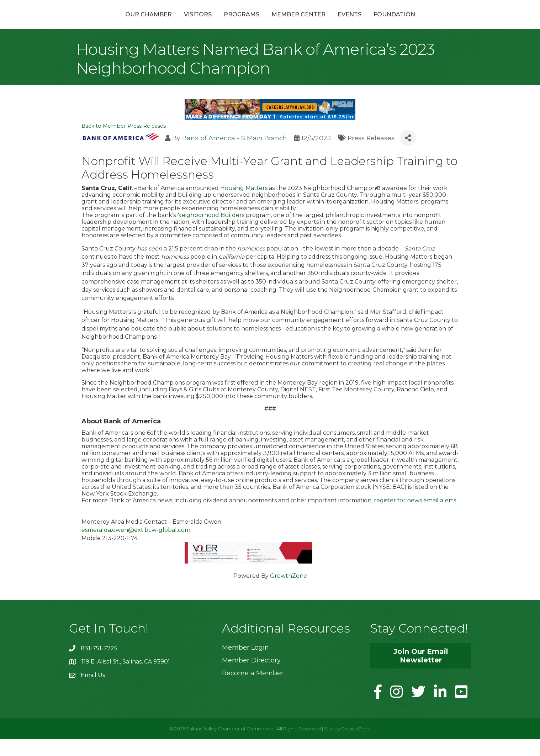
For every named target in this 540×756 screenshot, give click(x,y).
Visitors (160, 23)
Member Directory (251, 677)
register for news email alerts (415, 517)
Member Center (337, 23)
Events (388, 23)
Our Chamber (110, 23)
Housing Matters (244, 205)
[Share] (408, 155)
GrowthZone (288, 593)
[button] (421, 672)
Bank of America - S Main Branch (235, 155)
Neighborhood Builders (211, 232)
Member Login (245, 664)
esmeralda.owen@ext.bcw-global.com (136, 547)
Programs (203, 23)
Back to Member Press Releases (124, 143)
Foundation (432, 23)
